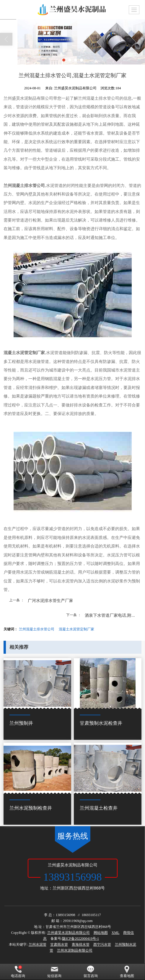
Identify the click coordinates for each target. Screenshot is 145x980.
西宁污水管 (102, 945)
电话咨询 (18, 972)
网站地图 (101, 933)
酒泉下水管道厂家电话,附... (110, 615)
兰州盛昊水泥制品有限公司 (69, 933)
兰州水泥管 (38, 945)
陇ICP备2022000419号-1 (80, 939)
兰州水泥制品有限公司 (75, 950)
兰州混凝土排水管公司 (37, 629)
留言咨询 (91, 972)
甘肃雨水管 (59, 945)
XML (116, 933)
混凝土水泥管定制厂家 (76, 629)
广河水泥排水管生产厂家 (50, 600)
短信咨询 (54, 972)
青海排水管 (81, 945)
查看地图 (127, 972)
